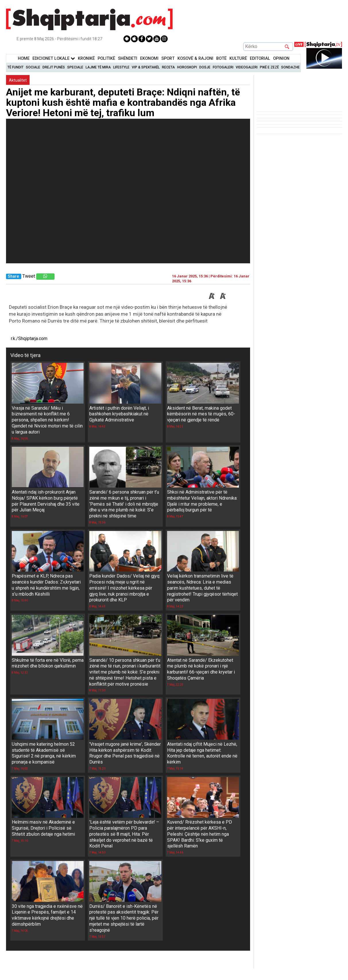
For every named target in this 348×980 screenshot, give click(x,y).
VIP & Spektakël (146, 67)
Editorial (260, 59)
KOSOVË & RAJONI (195, 59)
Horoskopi (187, 67)
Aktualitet (18, 80)
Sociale (33, 67)
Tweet (29, 276)
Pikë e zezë (269, 67)
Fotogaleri (223, 67)
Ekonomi (149, 59)
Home (24, 59)
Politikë (106, 59)
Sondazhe (290, 67)
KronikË (86, 59)
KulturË (238, 59)
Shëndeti (128, 59)
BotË (221, 59)
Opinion (281, 59)
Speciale (75, 67)
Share (13, 276)
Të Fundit (16, 67)
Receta (168, 67)
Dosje (205, 67)
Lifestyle (121, 67)
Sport (168, 59)
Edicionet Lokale (54, 59)
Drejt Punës (54, 67)
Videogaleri (247, 67)
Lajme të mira (98, 67)
